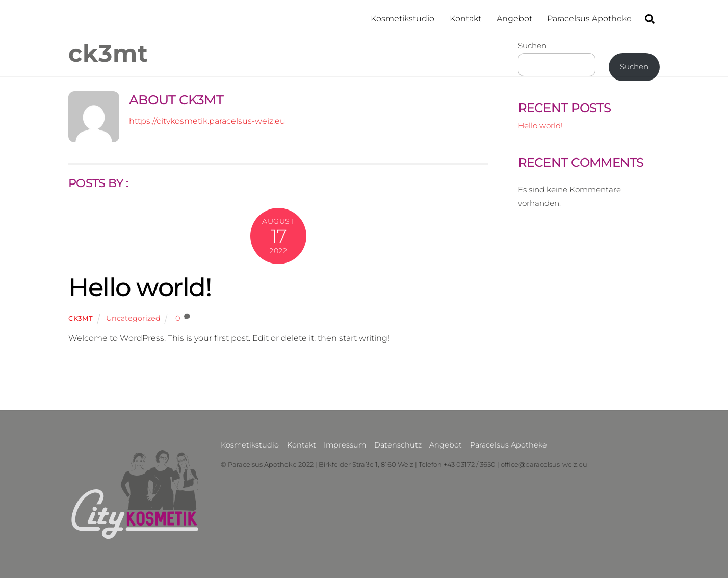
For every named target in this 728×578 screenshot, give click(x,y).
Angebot (514, 19)
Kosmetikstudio (402, 19)
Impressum (345, 445)
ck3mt (81, 318)
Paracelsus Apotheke (589, 19)
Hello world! (140, 287)
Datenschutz (398, 445)
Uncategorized (133, 318)
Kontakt (465, 19)
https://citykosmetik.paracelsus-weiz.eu (207, 121)
